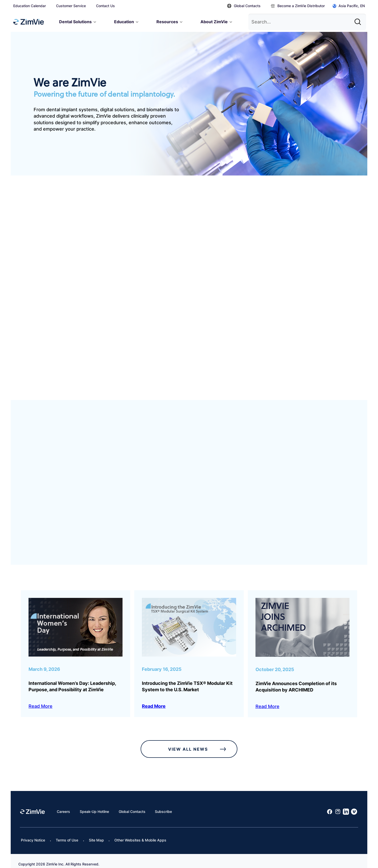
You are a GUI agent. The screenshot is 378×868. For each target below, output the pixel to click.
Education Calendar (30, 6)
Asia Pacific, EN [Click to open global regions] (349, 6)
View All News (199, 743)
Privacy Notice (33, 834)
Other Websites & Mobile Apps (140, 834)
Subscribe (163, 805)
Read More (40, 700)
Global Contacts (244, 6)
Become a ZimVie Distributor (298, 6)
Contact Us (105, 6)
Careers (63, 805)
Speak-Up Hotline (94, 805)
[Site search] (359, 20)
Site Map (96, 834)
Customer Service (71, 6)
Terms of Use (67, 834)
